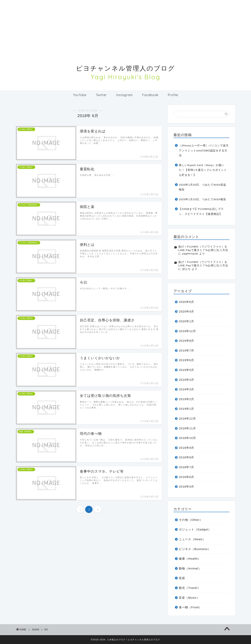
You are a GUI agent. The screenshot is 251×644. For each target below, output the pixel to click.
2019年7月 (186, 350)
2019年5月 (186, 370)
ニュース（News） (192, 539)
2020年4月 (186, 311)
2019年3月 (186, 389)
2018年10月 (187, 438)
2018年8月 (186, 457)
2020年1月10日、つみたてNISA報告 (203, 199)
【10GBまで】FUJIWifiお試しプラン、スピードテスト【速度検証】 (201, 211)
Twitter (101, 95)
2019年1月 (186, 409)
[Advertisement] (126, 27)
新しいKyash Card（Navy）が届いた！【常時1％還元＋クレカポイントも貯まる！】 (203, 170)
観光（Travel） (190, 588)
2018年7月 (186, 467)
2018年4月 (186, 487)
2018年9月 (186, 448)
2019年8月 (186, 341)
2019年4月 (186, 380)
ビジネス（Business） (195, 549)
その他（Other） (191, 520)
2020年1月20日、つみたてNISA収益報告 (203, 187)
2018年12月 (187, 418)
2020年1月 (186, 321)
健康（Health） (190, 559)
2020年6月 (186, 302)
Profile (173, 95)
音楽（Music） (189, 598)
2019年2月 (186, 399)
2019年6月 (186, 360)
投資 (182, 578)
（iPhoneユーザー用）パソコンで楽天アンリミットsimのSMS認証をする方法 (204, 150)
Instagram (125, 95)
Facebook (150, 95)
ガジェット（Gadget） (195, 529)
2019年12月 (187, 331)
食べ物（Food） (190, 607)
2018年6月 (186, 477)
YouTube (80, 95)
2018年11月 (187, 428)
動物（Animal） (190, 568)
